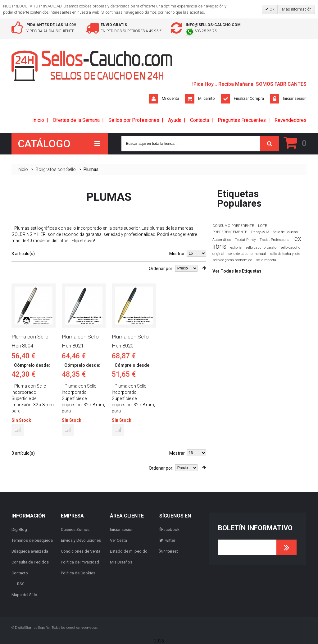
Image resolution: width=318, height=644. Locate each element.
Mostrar (177, 254)
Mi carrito (207, 98)
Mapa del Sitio (24, 595)
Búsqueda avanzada (30, 551)
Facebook (169, 529)
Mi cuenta (170, 98)
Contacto (20, 573)
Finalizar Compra (249, 98)
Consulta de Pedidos (30, 562)
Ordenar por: (161, 269)
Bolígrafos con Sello (56, 169)
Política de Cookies (78, 573)
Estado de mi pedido (129, 551)
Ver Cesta (118, 540)
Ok (271, 9)
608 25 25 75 (201, 31)
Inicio (23, 169)
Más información (297, 9)
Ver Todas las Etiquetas (237, 271)
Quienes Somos (75, 529)
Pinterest (169, 551)
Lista (23, 267)
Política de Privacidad (80, 562)
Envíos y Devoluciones (81, 540)
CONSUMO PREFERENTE (233, 226)
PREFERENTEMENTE (230, 232)
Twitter (167, 540)
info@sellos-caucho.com (213, 25)
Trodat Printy (245, 240)
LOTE (263, 226)
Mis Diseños (121, 562)
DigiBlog (19, 529)
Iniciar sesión (295, 98)
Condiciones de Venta (81, 551)
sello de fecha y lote (285, 254)
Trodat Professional (275, 240)
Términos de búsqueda (32, 540)
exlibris (236, 247)
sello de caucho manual (247, 254)
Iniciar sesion (122, 529)
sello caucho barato (261, 248)
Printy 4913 (260, 232)
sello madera (266, 260)
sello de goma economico (232, 260)
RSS (21, 584)
